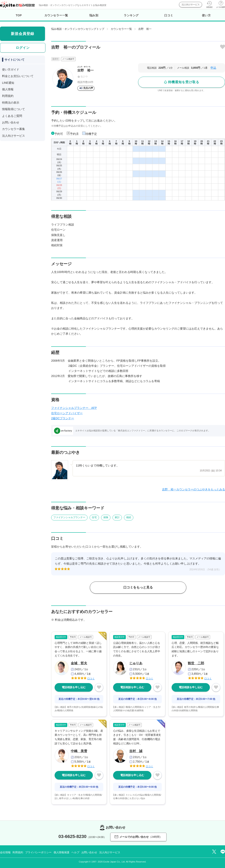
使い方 (206, 15)
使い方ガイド (11, 69)
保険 (106, 517)
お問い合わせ (11, 122)
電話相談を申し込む (74, 687)
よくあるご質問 (12, 116)
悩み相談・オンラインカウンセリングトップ (78, 29)
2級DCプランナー (63, 418)
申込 (213, 68)
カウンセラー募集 (13, 129)
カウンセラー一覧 (56, 15)
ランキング (131, 15)
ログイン (23, 48)
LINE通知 (8, 83)
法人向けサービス (191, 4)
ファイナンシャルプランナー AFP (74, 408)
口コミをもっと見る (138, 587)
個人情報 (8, 89)
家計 (117, 517)
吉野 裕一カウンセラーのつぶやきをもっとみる (193, 489)
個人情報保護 (61, 852)
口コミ (169, 15)
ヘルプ (75, 852)
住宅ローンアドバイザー (67, 413)
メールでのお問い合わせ (138, 837)
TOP (19, 15)
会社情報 (5, 852)
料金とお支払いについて (18, 76)
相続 (129, 517)
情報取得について (13, 109)
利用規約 (8, 96)
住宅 (94, 517)
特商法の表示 (11, 103)
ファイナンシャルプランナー (69, 517)
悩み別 (94, 15)
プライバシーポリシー (38, 852)
